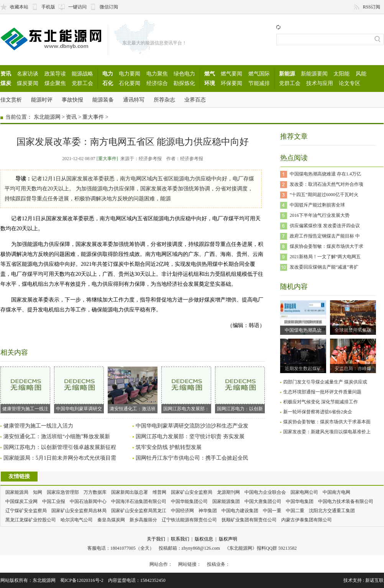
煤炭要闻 (28, 83)
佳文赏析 (11, 100)
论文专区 (350, 83)
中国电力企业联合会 (265, 492)
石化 (108, 83)
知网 (38, 492)
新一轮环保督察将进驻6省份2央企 (318, 412)
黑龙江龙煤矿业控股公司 (31, 520)
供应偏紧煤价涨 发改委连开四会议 (325, 226)
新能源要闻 (314, 74)
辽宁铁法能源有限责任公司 (189, 520)
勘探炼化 (184, 83)
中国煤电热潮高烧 (303, 330)
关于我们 (156, 539)
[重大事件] (107, 159)
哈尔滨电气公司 (77, 520)
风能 (361, 74)
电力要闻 (130, 74)
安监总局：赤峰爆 (353, 369)
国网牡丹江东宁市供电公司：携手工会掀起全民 (192, 458)
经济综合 (157, 83)
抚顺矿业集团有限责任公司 (249, 520)
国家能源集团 (226, 501)
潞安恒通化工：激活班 (133, 389)
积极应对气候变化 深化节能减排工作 (321, 402)
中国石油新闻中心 (88, 501)
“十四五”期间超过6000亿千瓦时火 (324, 195)
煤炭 (6, 83)
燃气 (210, 74)
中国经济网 (182, 511)
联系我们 (180, 539)
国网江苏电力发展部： (186, 389)
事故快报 (72, 100)
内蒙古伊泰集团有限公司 (307, 520)
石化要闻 (130, 83)
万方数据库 (95, 492)
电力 (108, 74)
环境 (210, 83)
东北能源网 (47, 117)
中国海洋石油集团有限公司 (139, 501)
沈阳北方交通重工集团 (332, 511)
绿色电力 (184, 74)
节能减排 (259, 83)
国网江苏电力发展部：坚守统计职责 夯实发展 (190, 436)
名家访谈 (28, 74)
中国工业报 (54, 501)
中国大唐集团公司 (263, 501)
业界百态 (195, 100)
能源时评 (42, 100)
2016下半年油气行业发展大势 (320, 215)
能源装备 (103, 100)
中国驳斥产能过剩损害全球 (317, 205)
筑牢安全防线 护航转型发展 (169, 447)
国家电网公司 (304, 492)
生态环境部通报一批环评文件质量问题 (322, 392)
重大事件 (93, 117)
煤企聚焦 (55, 83)
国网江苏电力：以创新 (240, 389)
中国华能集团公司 (189, 501)
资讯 (6, 74)
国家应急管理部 (63, 492)
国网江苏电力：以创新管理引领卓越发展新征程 (60, 447)
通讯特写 (134, 100)
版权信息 (204, 539)
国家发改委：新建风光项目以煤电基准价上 (327, 432)
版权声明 (228, 539)
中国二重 (295, 511)
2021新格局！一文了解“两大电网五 (325, 257)
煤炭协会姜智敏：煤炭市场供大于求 (327, 246)
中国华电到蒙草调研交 (79, 389)
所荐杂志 (164, 100)
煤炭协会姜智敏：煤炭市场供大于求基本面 (327, 422)
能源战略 (82, 74)
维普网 (159, 492)
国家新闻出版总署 (130, 492)
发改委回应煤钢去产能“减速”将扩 (324, 267)
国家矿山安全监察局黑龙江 (139, 511)
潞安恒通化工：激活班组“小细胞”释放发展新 (57, 436)
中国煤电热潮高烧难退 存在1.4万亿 (325, 174)
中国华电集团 (300, 501)
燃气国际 (259, 74)
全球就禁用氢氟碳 (353, 330)
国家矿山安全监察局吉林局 (79, 511)
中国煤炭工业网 (21, 501)
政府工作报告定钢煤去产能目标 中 (325, 236)
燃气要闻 (231, 74)
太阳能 (341, 74)
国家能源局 (17, 492)
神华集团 (208, 511)
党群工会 (82, 83)
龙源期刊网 (228, 492)
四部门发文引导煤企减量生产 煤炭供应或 (325, 382)
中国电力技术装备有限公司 (346, 501)
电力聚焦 (157, 74)
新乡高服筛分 (143, 520)
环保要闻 (231, 83)
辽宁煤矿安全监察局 (26, 511)
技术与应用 (320, 83)
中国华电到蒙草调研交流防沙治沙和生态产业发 (192, 426)
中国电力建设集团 (240, 511)
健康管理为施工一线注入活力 (38, 426)
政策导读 (55, 74)
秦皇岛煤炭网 (111, 520)
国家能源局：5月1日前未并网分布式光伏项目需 (60, 458)
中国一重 (272, 511)
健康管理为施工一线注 (25, 389)
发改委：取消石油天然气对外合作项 (327, 184)
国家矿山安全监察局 (192, 492)
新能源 (287, 74)
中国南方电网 (336, 492)
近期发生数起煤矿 (303, 369)
